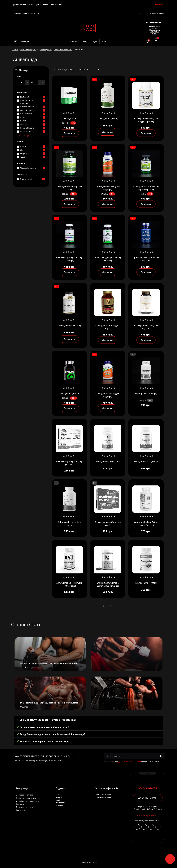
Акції (85, 42)
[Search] (139, 42)
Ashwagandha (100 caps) (69, 325)
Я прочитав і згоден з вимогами (133, 762)
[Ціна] (21, 82)
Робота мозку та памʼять (63, 50)
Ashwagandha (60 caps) (69, 394)
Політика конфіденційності (28, 798)
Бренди (74, 42)
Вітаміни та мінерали (28, 50)
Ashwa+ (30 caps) (69, 118)
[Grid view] (162, 70)
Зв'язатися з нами (148, 798)
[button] (154, 22)
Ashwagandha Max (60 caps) (146, 461)
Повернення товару (25, 807)
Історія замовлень (103, 797)
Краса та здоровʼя (45, 50)
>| (119, 606)
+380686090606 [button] (148, 788)
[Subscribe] (161, 756)
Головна (15, 50)
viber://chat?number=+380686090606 (151, 827)
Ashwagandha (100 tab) (146, 583)
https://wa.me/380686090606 (158, 827)
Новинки (59, 805)
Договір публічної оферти (130, 762)
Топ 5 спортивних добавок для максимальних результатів (48, 703)
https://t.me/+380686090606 (144, 827)
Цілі (95, 42)
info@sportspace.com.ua (148, 815)
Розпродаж (60, 803)
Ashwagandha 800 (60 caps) (108, 461)
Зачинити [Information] (159, 4)
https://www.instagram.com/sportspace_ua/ (137, 827)
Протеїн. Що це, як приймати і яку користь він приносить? (48, 663)
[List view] (158, 70)
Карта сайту (21, 810)
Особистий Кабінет (103, 795)
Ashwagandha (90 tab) (108, 118)
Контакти (35, 14)
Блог (104, 42)
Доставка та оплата (20, 14)
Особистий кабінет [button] (157, 14)
